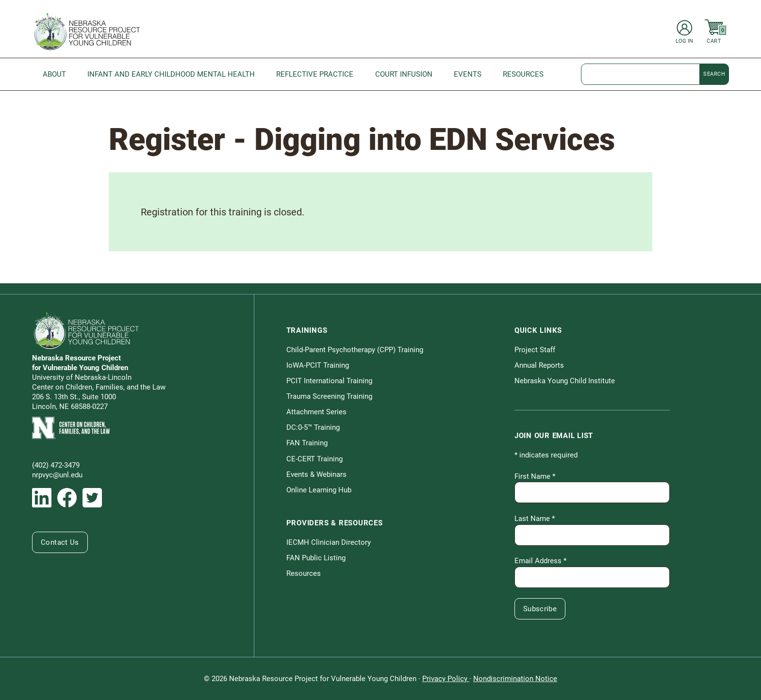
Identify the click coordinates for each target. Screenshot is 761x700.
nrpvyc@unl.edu (57, 475)
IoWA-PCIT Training (318, 365)
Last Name (535, 519)
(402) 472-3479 (56, 465)
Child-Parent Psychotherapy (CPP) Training (355, 350)
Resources (523, 74)
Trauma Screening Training (329, 396)
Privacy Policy (446, 679)
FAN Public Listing (316, 558)
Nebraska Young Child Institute (565, 381)
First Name (535, 476)
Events (468, 74)
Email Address (540, 561)
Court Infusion (404, 74)
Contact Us (60, 542)
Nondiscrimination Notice (515, 679)
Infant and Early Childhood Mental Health (171, 74)
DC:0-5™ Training (313, 427)
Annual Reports (539, 365)
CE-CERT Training (314, 459)
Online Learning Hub (319, 490)
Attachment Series (316, 412)
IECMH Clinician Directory (329, 542)
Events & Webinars (316, 474)
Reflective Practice (315, 74)
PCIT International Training (329, 381)
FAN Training (307, 443)
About (54, 74)
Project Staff (535, 350)
